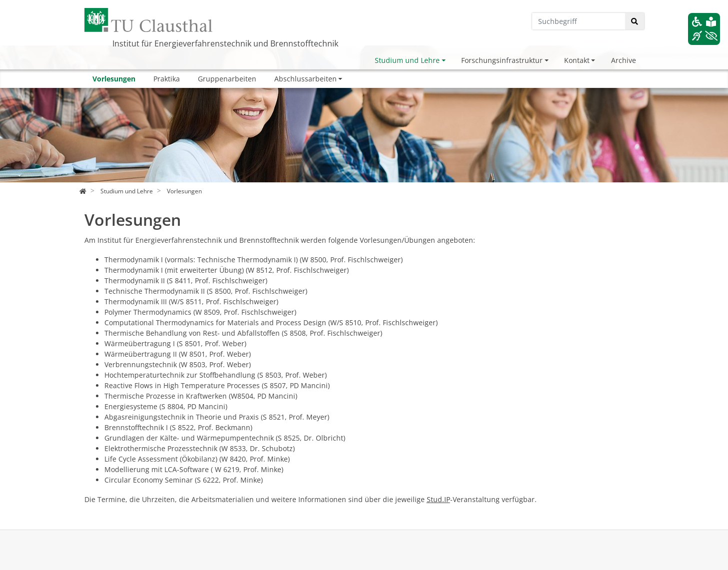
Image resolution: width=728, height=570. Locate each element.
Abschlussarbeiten (306, 79)
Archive (624, 60)
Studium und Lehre (407, 60)
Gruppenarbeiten (227, 79)
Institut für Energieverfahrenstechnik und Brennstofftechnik (225, 43)
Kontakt (577, 60)
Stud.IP (438, 499)
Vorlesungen (114, 79)
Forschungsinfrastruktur (502, 60)
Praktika (167, 79)
